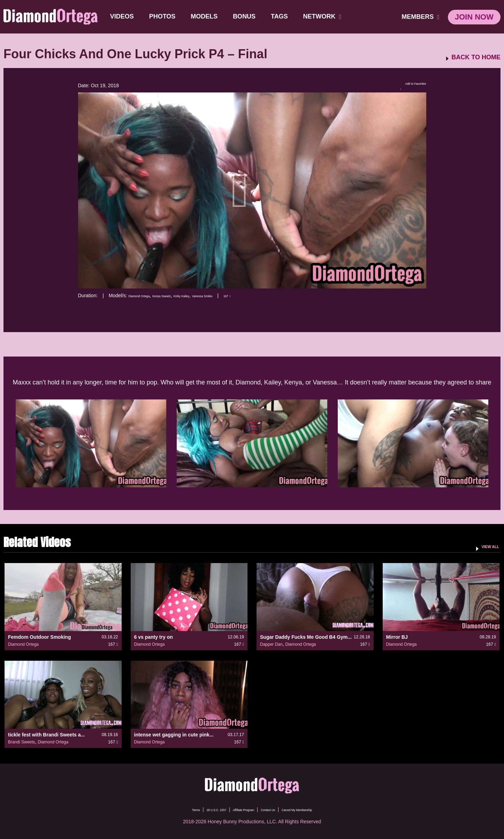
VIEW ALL (484, 546)
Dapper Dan (271, 644)
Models (207, 16)
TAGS (282, 16)
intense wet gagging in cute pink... (174, 735)
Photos (165, 16)
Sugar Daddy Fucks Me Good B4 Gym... (306, 637)
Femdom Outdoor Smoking (39, 637)
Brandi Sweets (21, 742)
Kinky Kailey (214, 295)
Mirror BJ (397, 637)
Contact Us (275, 809)
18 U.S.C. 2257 (196, 809)
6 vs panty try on (154, 637)
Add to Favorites (405, 86)
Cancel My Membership (320, 809)
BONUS (247, 16)
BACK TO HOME (476, 57)
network (325, 16)
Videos (125, 16)
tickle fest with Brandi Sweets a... (46, 735)
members (421, 17)
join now (474, 17)
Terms (165, 809)
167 (281, 295)
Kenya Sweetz (183, 295)
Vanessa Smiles (247, 295)
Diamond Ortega (147, 295)
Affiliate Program (238, 809)
